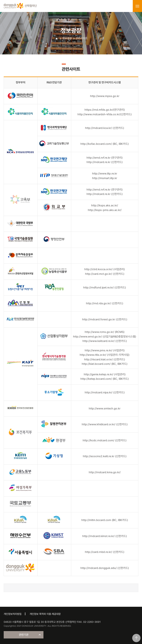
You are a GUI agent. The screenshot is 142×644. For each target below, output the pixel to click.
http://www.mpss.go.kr (105, 96)
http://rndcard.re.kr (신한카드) (105, 162)
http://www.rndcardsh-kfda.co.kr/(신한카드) (105, 114)
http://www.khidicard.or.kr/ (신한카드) (105, 424)
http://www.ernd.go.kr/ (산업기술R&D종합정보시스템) (105, 337)
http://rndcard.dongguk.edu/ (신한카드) (105, 568)
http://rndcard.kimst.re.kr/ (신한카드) (105, 536)
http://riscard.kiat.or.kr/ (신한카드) (105, 359)
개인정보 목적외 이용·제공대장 (45, 614)
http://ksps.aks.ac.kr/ (105, 205)
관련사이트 (82, 38)
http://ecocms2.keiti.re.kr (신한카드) (105, 456)
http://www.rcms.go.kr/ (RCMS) (105, 332)
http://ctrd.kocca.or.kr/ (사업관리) (105, 269)
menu (137, 6)
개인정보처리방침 (13, 614)
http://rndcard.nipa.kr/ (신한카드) (105, 392)
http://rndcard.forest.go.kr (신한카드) (105, 319)
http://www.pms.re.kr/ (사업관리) (105, 350)
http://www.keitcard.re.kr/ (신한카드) (105, 341)
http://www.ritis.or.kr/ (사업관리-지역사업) (105, 355)
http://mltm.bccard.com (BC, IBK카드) (105, 520)
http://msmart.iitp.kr (105, 178)
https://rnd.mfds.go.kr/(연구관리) (105, 110)
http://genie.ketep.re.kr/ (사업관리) (105, 374)
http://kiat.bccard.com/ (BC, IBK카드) (105, 364)
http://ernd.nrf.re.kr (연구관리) (105, 158)
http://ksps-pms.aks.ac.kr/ (105, 210)
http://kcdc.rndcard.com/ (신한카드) (105, 440)
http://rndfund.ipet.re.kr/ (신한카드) (105, 288)
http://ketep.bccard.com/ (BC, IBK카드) (105, 379)
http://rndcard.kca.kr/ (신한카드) (105, 128)
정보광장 (67, 38)
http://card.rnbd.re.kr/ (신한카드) (105, 552)
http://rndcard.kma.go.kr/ (105, 472)
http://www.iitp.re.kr (105, 174)
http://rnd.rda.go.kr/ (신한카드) (105, 303)
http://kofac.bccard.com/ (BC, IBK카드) (105, 144)
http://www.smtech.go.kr (105, 408)
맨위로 (136, 638)
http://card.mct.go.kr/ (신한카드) (105, 274)
